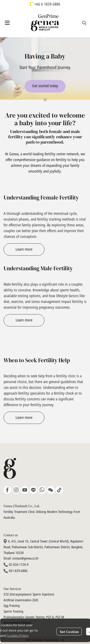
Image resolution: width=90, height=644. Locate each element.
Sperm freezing (13, 611)
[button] (84, 23)
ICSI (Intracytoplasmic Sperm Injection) (29, 594)
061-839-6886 (18, 571)
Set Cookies (69, 632)
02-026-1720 (17, 565)
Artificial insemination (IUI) (21, 600)
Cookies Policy (17, 635)
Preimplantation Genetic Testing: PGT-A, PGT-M (34, 617)
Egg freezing (12, 606)
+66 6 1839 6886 (47, 4)
